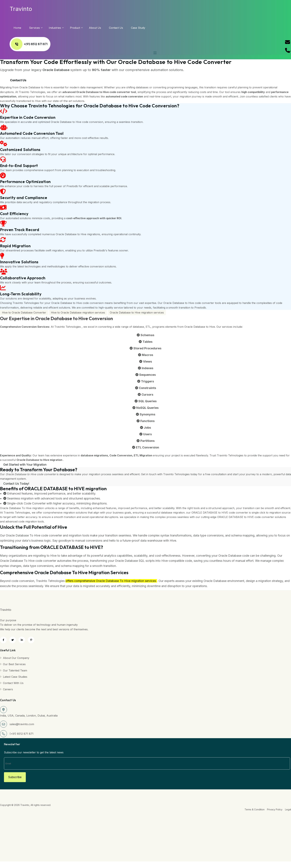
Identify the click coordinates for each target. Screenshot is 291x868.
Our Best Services (14, 665)
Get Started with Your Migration (25, 466)
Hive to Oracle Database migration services (78, 313)
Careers (8, 690)
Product (81, 28)
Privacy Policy (274, 811)
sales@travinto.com (22, 725)
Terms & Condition (253, 811)
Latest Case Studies (15, 678)
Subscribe (16, 778)
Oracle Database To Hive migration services (126, 582)
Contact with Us (13, 684)
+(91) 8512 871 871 (35, 44)
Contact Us (122, 28)
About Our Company (16, 659)
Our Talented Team (15, 671)
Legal (288, 811)
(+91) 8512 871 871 (21, 735)
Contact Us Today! (16, 484)
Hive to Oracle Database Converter (24, 313)
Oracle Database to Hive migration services (137, 313)
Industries (61, 28)
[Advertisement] (99, 837)
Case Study (144, 28)
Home (24, 28)
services (41, 28)
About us (101, 28)
